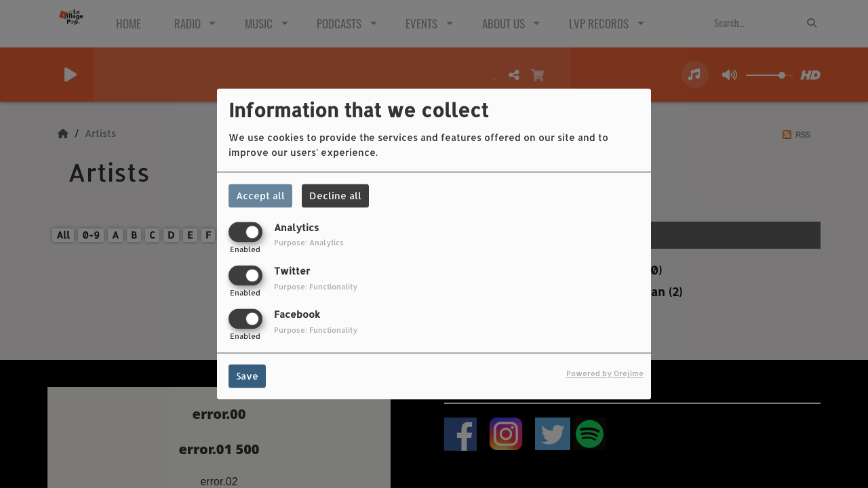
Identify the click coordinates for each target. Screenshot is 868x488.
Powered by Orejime (605, 374)
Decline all (335, 196)
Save (247, 377)
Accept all (260, 196)
